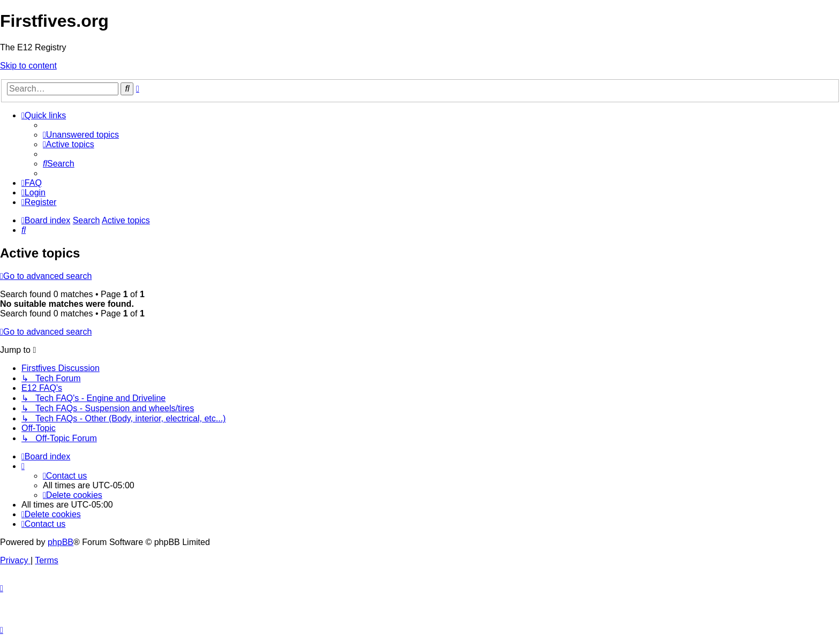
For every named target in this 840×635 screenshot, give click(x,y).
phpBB (61, 542)
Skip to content (28, 66)
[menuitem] (81, 135)
